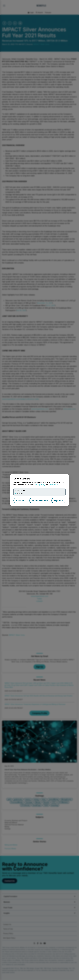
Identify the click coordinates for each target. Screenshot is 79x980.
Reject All (58, 500)
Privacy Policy (40, 485)
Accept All (21, 500)
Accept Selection (40, 500)
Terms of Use (53, 485)
